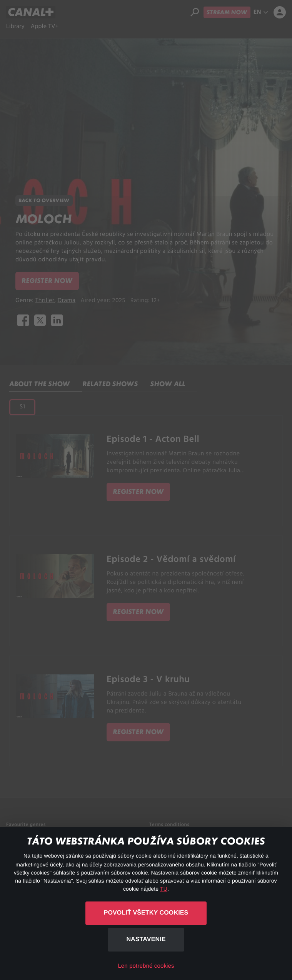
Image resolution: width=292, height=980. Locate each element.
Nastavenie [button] (146, 939)
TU (164, 889)
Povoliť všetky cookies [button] (146, 913)
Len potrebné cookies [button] (146, 966)
